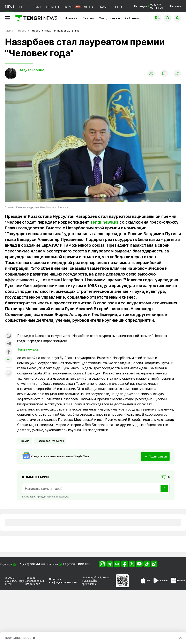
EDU (118, 7)
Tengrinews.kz (104, 222)
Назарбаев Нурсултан (50, 441)
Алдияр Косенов (32, 70)
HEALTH (53, 7)
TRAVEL (104, 7)
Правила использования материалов (34, 581)
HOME (69, 7)
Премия (24, 441)
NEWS (10, 6)
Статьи (88, 18)
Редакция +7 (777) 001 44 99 (149, 6)
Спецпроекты (109, 18)
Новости (71, 18)
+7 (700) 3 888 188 (76, 564)
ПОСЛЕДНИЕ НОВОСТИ (20, 638)
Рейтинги (132, 18)
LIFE (23, 7)
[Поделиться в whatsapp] (9, 336)
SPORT (36, 7)
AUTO (88, 7)
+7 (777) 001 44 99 (31, 564)
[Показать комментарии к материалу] (9, 374)
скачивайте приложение (89, 582)
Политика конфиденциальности (63, 581)
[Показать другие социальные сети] (9, 360)
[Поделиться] (177, 74)
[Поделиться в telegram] (9, 344)
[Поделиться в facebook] (9, 352)
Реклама (176, 6)
